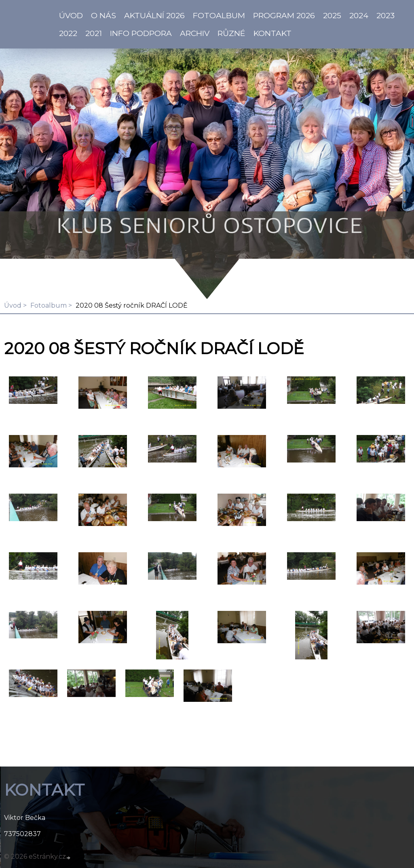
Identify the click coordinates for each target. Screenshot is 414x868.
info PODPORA (141, 33)
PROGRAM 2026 (284, 15)
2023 (385, 15)
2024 (359, 15)
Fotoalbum (219, 15)
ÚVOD (71, 15)
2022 (68, 33)
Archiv (195, 33)
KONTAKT (272, 33)
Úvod (13, 305)
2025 (332, 15)
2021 (94, 33)
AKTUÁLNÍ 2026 (154, 15)
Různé (231, 33)
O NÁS (103, 15)
